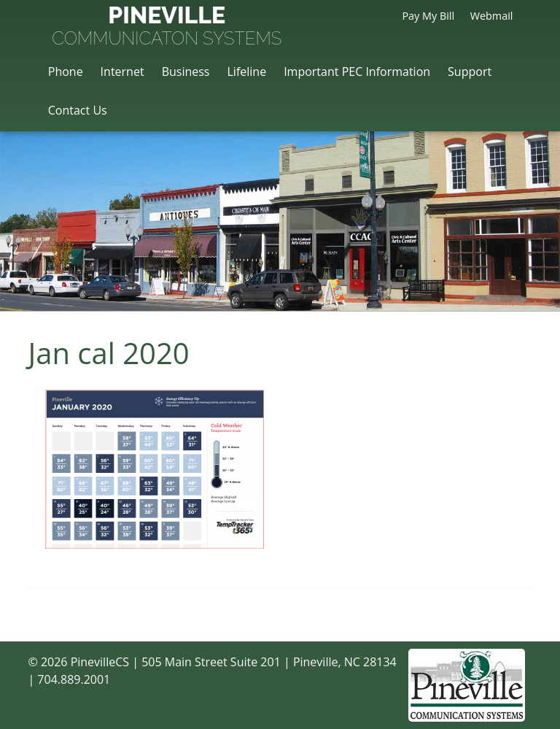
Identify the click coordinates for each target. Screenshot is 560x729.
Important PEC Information (357, 72)
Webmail (492, 16)
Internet (122, 72)
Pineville (167, 27)
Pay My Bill (428, 16)
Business (186, 72)
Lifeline (246, 72)
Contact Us (78, 110)
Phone (66, 72)
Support (470, 72)
